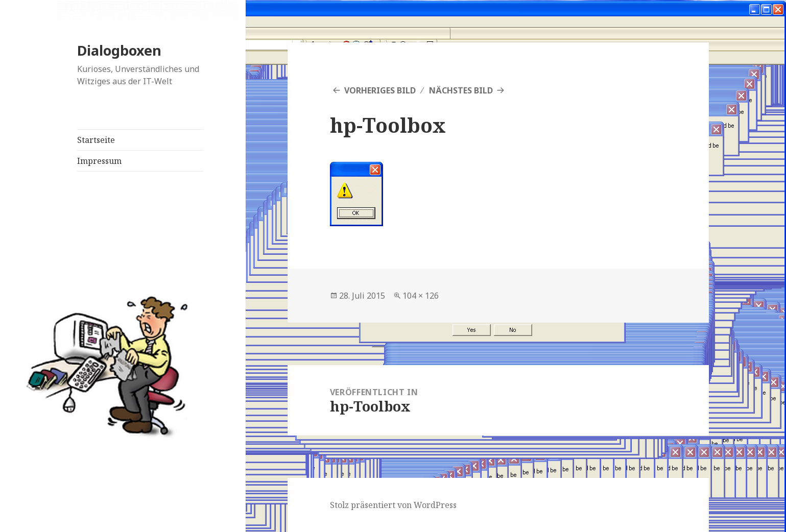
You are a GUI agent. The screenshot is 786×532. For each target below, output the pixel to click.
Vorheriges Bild (380, 90)
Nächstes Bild (461, 90)
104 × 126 (421, 296)
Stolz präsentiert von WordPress (393, 505)
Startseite (96, 140)
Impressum (99, 161)
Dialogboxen (119, 50)
